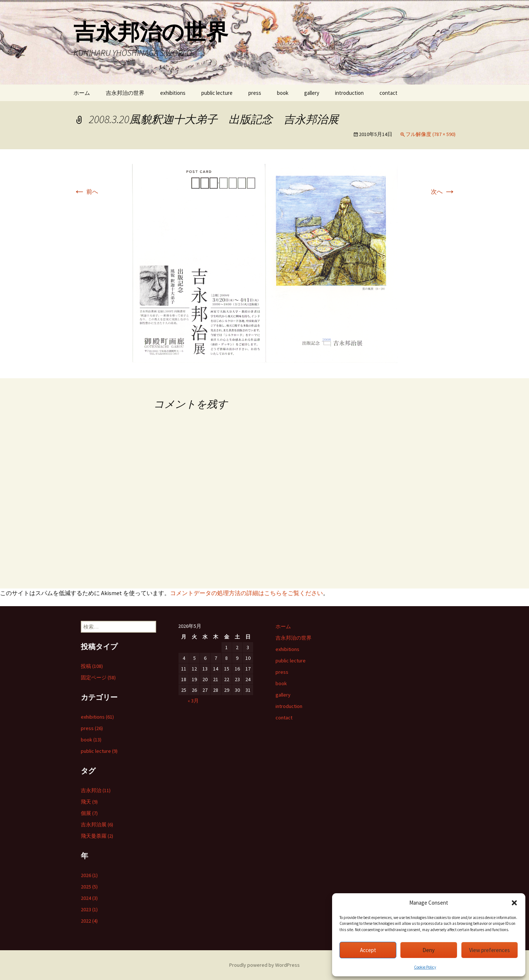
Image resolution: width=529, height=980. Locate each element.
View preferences (490, 950)
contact (388, 93)
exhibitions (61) (97, 717)
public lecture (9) (99, 751)
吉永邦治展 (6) (97, 825)
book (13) (91, 740)
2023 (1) (89, 909)
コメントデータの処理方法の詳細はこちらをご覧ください (246, 593)
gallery (312, 93)
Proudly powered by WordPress (264, 965)
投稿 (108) (92, 666)
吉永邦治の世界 (125, 93)
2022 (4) (89, 921)
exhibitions (173, 93)
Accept (368, 950)
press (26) (92, 728)
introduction (349, 93)
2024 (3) (89, 898)
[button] (514, 903)
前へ (86, 192)
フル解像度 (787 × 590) (431, 134)
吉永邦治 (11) (96, 790)
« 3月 (193, 701)
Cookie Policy (425, 967)
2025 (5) (89, 887)
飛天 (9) (89, 802)
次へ (443, 192)
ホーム (82, 93)
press (255, 93)
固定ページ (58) (98, 677)
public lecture (217, 93)
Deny (429, 950)
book (283, 93)
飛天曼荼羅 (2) (97, 836)
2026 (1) (89, 875)
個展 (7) (89, 813)
